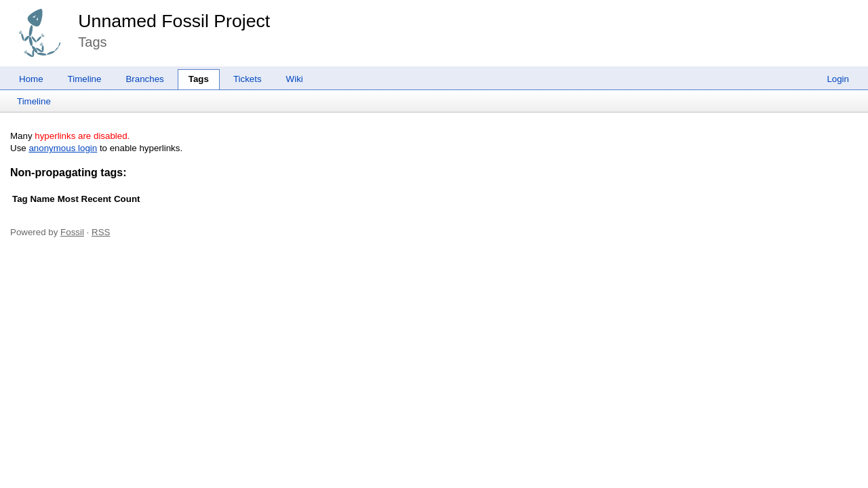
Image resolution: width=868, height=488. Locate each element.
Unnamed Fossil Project (174, 21)
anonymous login (63, 148)
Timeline (85, 79)
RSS (101, 232)
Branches (144, 79)
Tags (199, 79)
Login (838, 79)
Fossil (72, 232)
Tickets (248, 79)
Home (31, 79)
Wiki (295, 79)
